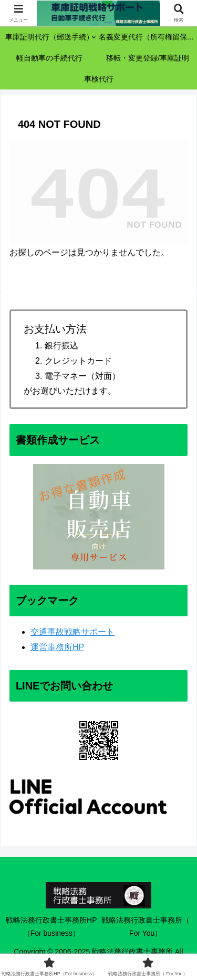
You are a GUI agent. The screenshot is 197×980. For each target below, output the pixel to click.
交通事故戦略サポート (72, 632)
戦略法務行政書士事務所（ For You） (146, 927)
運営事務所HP (57, 647)
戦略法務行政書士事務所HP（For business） (51, 927)
